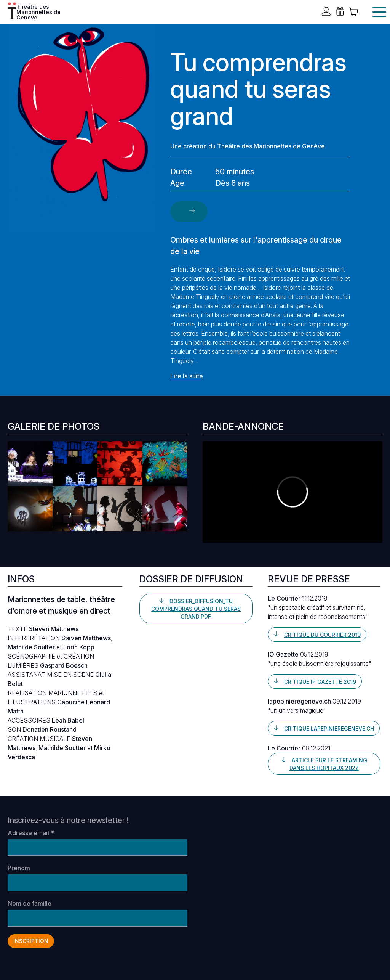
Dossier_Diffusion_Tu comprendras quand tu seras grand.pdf (196, 609)
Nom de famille (30, 903)
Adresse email (31, 833)
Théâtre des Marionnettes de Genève (38, 11)
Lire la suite (187, 376)
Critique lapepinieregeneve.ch (329, 729)
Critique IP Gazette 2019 (320, 682)
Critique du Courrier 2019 (322, 635)
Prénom (19, 868)
